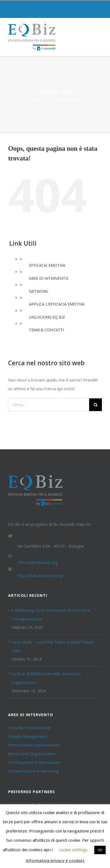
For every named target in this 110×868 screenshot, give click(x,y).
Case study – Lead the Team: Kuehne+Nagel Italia (53, 646)
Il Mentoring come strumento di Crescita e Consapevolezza (51, 614)
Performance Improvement (34, 745)
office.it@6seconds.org (37, 563)
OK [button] (100, 850)
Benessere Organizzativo (32, 754)
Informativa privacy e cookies (55, 860)
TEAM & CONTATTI (46, 330)
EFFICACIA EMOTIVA (47, 265)
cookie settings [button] (73, 850)
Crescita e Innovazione (29, 728)
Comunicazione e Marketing (34, 771)
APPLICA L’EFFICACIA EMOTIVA (57, 304)
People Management (28, 736)
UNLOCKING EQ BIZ (47, 317)
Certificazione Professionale (34, 762)
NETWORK (38, 291)
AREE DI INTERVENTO (49, 278)
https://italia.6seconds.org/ (41, 576)
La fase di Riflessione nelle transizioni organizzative (46, 678)
